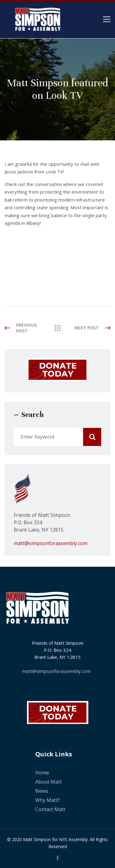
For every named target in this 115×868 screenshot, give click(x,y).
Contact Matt (50, 809)
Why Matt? (48, 800)
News (42, 791)
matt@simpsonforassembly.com (51, 543)
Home (42, 773)
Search (92, 437)
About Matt (48, 782)
